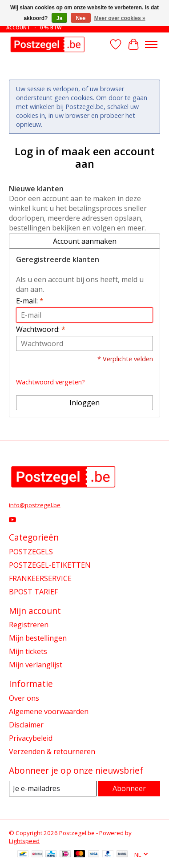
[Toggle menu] (151, 44)
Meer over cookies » (120, 18)
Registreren (29, 625)
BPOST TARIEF (33, 592)
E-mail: (30, 301)
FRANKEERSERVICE (40, 578)
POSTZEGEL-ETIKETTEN (50, 565)
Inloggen (84, 403)
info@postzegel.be (35, 505)
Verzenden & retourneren (52, 751)
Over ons (24, 698)
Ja (59, 18)
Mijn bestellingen (38, 638)
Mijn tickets (28, 651)
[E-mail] (53, 789)
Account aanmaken (85, 241)
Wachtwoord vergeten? (50, 382)
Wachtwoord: (41, 329)
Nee (80, 18)
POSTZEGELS (31, 552)
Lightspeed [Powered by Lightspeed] (24, 841)
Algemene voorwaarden (49, 711)
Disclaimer (26, 725)
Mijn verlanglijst (36, 665)
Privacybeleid (31, 738)
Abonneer (129, 788)
